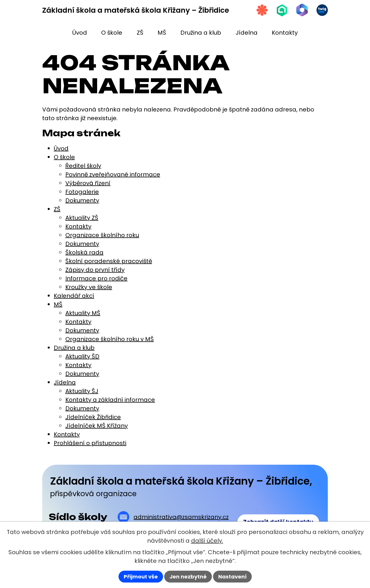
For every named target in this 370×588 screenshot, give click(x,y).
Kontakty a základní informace (110, 400)
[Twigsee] (322, 10)
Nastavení (232, 577)
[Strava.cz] (261, 10)
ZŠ (57, 209)
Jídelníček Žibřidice (93, 417)
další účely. (207, 541)
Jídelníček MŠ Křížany (97, 426)
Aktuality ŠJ (82, 391)
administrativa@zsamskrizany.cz (181, 517)
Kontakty (78, 226)
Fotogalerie (82, 192)
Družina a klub (74, 348)
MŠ (58, 304)
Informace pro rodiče (96, 278)
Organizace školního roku (102, 235)
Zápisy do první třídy (95, 270)
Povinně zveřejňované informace (113, 174)
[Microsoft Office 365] (302, 10)
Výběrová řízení (88, 183)
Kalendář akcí (74, 296)
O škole (64, 157)
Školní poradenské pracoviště (109, 261)
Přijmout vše (141, 577)
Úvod (61, 148)
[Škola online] (282, 10)
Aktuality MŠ (83, 313)
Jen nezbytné (188, 577)
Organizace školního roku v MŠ (110, 339)
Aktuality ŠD (82, 356)
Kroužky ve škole (89, 287)
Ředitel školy (83, 166)
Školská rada (84, 252)
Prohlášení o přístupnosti (90, 443)
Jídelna (65, 382)
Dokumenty (82, 200)
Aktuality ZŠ (82, 218)
